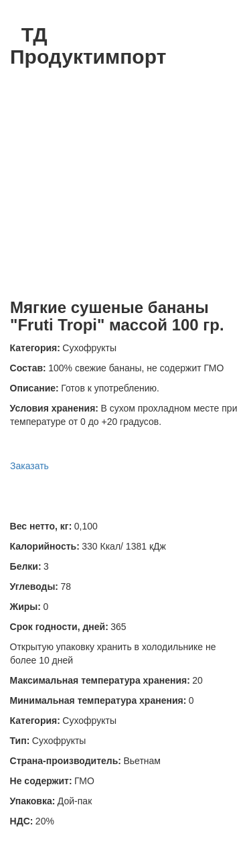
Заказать (29, 466)
